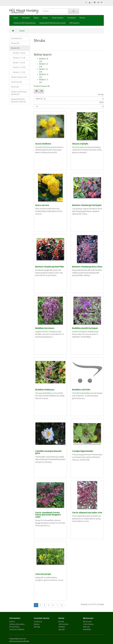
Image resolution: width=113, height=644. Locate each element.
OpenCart (22, 639)
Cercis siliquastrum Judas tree (87, 512)
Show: (102, 102)
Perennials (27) (16, 38)
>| (62, 605)
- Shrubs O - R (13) (18, 67)
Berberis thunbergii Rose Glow (87, 267)
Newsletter (87, 629)
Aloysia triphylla (80, 144)
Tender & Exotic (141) (19, 77)
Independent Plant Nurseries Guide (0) (18, 100)
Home (16, 18)
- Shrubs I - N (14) (18, 63)
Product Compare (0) (42, 86)
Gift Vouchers (74, 23)
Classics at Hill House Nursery (24, 23)
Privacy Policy (14, 627)
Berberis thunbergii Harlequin (87, 205)
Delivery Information (17, 624)
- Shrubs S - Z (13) (18, 72)
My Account (87, 622)
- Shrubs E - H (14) (18, 58)
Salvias (36, 18)
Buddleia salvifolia (81, 389)
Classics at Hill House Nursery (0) (19, 93)
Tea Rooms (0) (16, 82)
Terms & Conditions (17, 629)
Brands (61, 622)
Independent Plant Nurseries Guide (52, 23)
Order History (88, 624)
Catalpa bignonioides (83, 451)
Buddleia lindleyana (45, 389)
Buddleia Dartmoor (45, 328)
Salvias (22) (15, 43)
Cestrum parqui (43, 574)
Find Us (82, 18)
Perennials (26, 18)
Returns (37, 624)
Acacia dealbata (43, 144)
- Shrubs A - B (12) (18, 53)
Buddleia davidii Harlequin (85, 328)
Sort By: (101, 94)
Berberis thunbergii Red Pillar (50, 267)
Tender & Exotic (57, 18)
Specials (62, 629)
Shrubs (45, 18)
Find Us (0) (15, 87)
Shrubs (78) (15, 48)
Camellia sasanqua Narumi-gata (49, 452)
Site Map (37, 627)
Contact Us (38, 622)
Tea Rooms (71, 18)
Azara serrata (42, 205)
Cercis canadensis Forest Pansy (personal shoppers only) (48, 515)
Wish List (86, 627)
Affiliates (62, 627)
